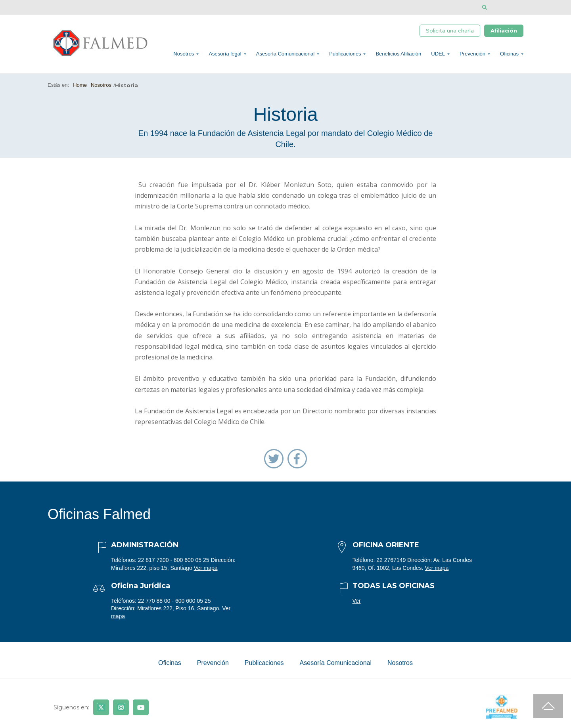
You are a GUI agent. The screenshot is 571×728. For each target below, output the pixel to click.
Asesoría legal (225, 54)
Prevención (472, 54)
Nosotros (184, 54)
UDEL (438, 54)
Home (80, 85)
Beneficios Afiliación (398, 54)
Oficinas (509, 54)
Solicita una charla (450, 31)
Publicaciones (345, 54)
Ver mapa (206, 568)
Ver (357, 601)
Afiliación (504, 31)
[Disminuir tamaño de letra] (509, 7)
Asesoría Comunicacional (285, 54)
